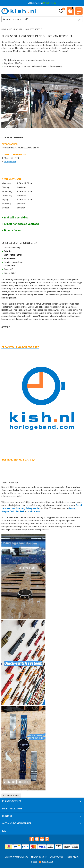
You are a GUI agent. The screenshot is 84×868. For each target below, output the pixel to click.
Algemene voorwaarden (17, 857)
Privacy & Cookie (39, 857)
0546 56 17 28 (50, 3)
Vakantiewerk (56, 857)
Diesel (72, 508)
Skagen (5, 511)
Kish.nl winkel (12, 795)
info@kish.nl (10, 162)
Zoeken (80, 19)
